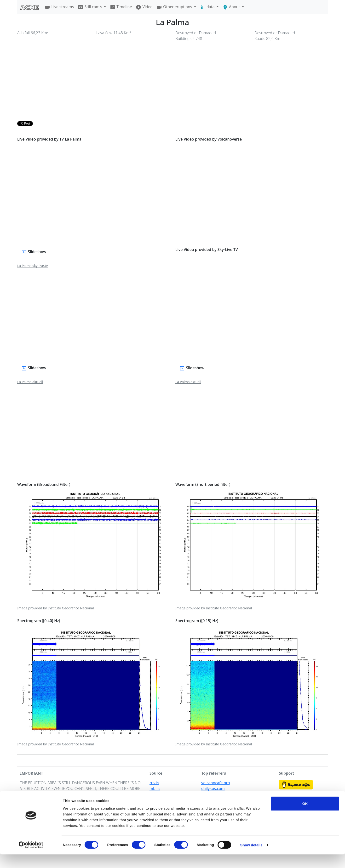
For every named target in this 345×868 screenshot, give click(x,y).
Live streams (59, 7)
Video (144, 7)
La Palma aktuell (30, 382)
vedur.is (156, 800)
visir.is (155, 794)
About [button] (232, 7)
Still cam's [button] (90, 7)
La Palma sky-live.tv (32, 266)
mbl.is (155, 789)
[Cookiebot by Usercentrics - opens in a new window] (31, 859)
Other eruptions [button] (175, 7)
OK (305, 817)
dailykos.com (213, 789)
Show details (251, 859)
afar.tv (207, 800)
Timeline (121, 7)
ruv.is (154, 783)
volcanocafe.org (216, 783)
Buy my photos (292, 796)
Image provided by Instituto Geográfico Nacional (56, 608)
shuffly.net (211, 794)
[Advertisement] (172, 81)
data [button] (208, 7)
